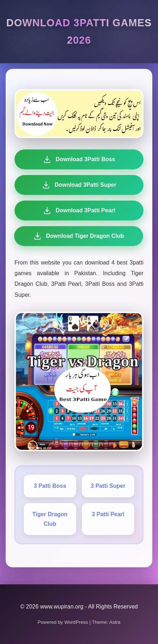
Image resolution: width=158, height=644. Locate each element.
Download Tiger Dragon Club (77, 236)
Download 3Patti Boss (79, 159)
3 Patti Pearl (108, 514)
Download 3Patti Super (79, 185)
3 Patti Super (108, 486)
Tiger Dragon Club (50, 519)
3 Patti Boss (50, 486)
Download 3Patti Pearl (78, 211)
